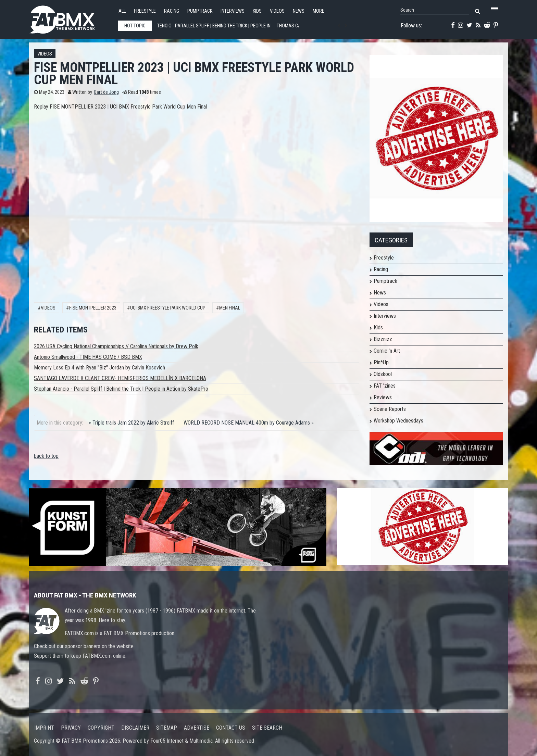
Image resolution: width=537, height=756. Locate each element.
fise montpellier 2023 (93, 308)
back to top (46, 456)
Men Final (230, 308)
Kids (257, 11)
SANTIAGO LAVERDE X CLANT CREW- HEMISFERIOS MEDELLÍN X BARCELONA (120, 378)
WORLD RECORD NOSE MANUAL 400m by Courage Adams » (249, 423)
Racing (172, 11)
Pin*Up (381, 362)
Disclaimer (135, 728)
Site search (267, 728)
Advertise (197, 728)
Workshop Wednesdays (398, 421)
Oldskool (383, 374)
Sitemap (167, 728)
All (122, 11)
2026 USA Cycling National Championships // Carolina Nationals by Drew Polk (116, 346)
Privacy (71, 728)
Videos (277, 11)
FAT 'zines (385, 386)
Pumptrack (200, 11)
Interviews (233, 11)
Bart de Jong (107, 92)
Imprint (44, 728)
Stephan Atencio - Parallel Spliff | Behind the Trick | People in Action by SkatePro (121, 389)
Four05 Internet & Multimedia (182, 741)
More (319, 11)
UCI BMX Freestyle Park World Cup (168, 308)
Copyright (101, 728)
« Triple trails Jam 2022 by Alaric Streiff (132, 423)
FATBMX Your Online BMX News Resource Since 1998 (70, 18)
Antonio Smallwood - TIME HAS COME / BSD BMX (88, 357)
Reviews (383, 397)
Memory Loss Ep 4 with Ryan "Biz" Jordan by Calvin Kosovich (99, 368)
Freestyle (145, 11)
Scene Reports (390, 409)
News (299, 11)
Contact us (231, 728)
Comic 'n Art (387, 351)
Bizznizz (383, 339)
